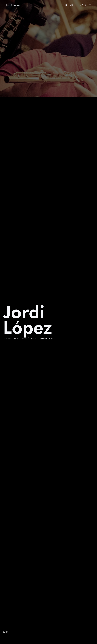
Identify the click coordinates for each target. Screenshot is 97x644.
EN (66, 5)
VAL (71, 5)
